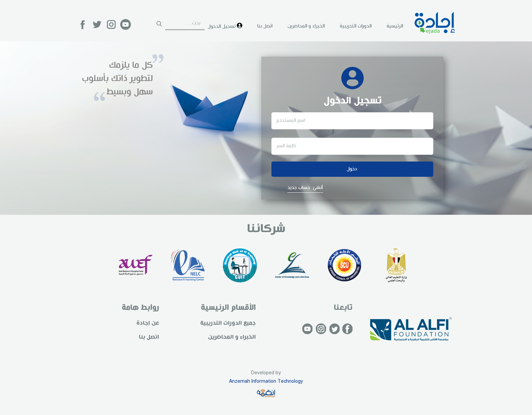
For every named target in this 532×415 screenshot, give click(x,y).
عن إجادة (148, 323)
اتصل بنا (265, 26)
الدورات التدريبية (356, 26)
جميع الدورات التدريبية (228, 323)
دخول (352, 169)
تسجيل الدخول (225, 26)
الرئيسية (395, 26)
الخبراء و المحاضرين (306, 26)
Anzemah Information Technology (266, 381)
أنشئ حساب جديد (305, 188)
